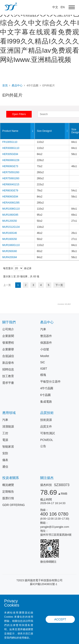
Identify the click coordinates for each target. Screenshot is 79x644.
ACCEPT (60, 619)
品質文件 (46, 426)
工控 (5, 433)
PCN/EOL (47, 440)
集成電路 (46, 402)
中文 (55, 7)
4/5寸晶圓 (47, 388)
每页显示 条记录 (17, 268)
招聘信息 (8, 369)
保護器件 (46, 343)
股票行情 (8, 498)
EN (63, 7)
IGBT (44, 369)
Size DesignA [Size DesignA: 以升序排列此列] (53, 131)
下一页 (59, 285)
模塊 (43, 375)
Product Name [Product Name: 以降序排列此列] (18, 131)
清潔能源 (8, 426)
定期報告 (8, 492)
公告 (43, 446)
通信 (5, 467)
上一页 (7, 285)
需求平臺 (8, 383)
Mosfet (45, 356)
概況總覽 (8, 485)
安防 (5, 453)
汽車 (43, 329)
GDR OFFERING (13, 505)
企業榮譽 (8, 349)
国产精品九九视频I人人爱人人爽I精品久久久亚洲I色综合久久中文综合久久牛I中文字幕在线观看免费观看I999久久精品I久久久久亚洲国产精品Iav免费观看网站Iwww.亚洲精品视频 (39, 32)
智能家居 (8, 447)
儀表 (5, 460)
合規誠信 (8, 356)
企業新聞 (8, 336)
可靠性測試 (48, 433)
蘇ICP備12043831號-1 (44, 584)
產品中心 (17, 85)
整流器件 (46, 336)
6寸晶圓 (45, 395)
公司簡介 (8, 329)
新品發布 (8, 363)
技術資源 (46, 420)
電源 (5, 440)
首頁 (5, 85)
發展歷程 (8, 343)
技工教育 (8, 376)
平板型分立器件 (50, 382)
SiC (43, 362)
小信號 (45, 349)
